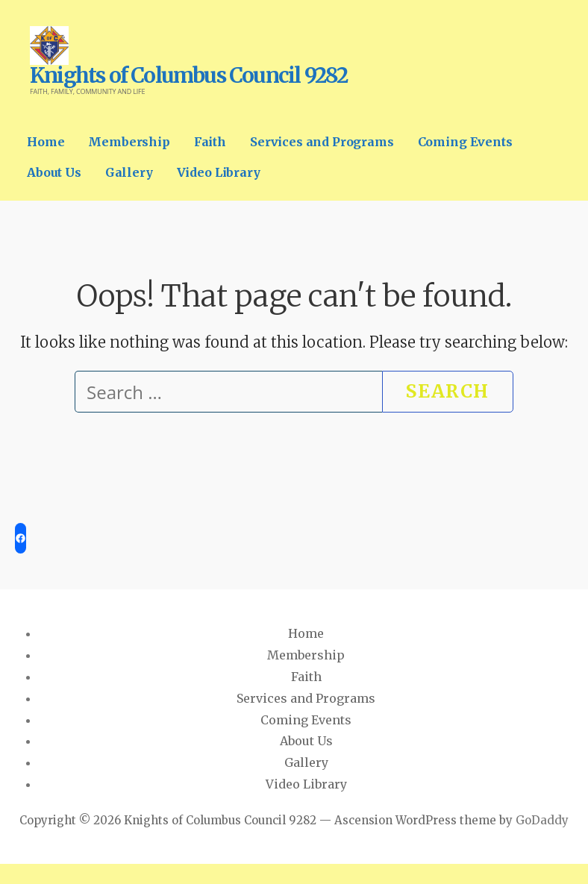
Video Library (219, 172)
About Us (54, 172)
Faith (210, 142)
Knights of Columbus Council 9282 (188, 75)
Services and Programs (322, 142)
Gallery (129, 172)
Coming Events (465, 142)
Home (46, 142)
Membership (129, 142)
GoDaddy (542, 820)
